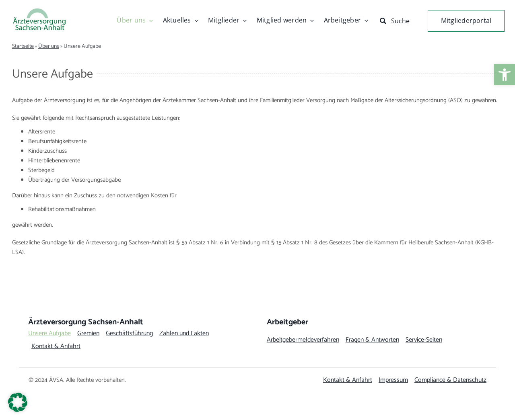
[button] (18, 402)
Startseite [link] (23, 46)
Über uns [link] (49, 46)
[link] (505, 75)
